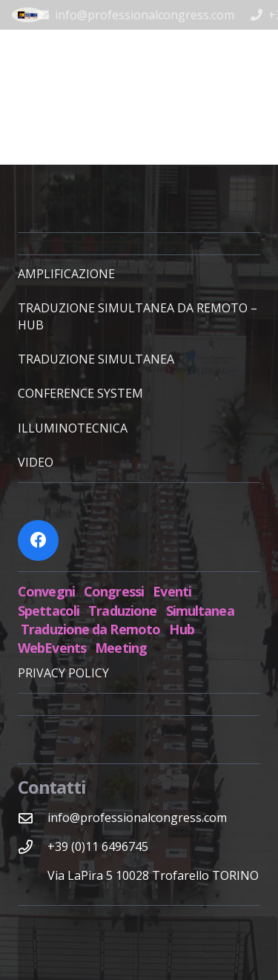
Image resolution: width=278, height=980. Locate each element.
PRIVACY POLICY (63, 673)
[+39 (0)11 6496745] (33, 847)
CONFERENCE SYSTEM (80, 393)
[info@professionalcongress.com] (33, 818)
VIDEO (36, 462)
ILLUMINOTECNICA (73, 428)
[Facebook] (38, 540)
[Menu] (259, 48)
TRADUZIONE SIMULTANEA (96, 359)
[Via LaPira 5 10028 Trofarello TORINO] (33, 876)
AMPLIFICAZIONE (66, 274)
